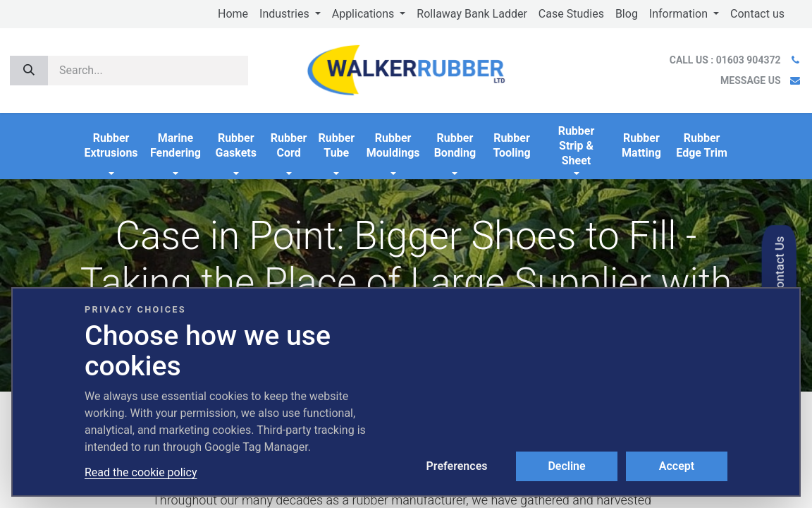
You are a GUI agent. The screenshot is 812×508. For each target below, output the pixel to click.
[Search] (29, 71)
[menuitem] (233, 14)
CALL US (726, 60)
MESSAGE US (750, 80)
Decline (566, 466)
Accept (677, 466)
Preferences (457, 466)
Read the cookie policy (141, 472)
